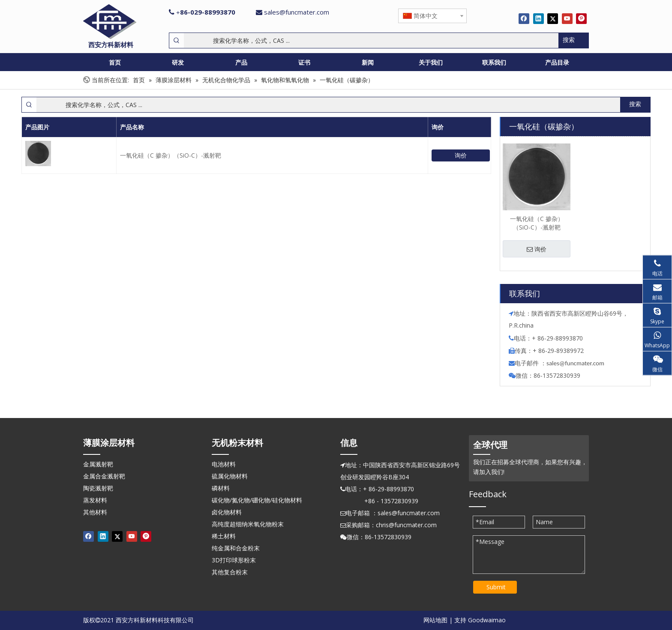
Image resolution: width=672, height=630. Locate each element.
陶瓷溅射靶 (98, 488)
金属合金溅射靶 (104, 476)
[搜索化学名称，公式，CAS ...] (371, 40)
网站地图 (435, 620)
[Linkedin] (538, 18)
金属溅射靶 (98, 464)
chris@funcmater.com (406, 525)
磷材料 (221, 488)
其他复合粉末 (230, 572)
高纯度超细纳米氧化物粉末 (248, 524)
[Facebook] (524, 18)
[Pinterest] (581, 18)
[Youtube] (567, 18)
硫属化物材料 (230, 476)
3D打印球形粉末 (234, 560)
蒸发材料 (95, 500)
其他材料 (95, 512)
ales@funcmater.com (577, 363)
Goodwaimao (487, 620)
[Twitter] (553, 18)
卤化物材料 (227, 512)
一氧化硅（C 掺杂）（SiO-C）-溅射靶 (171, 155)
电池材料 (224, 464)
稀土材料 (224, 536)
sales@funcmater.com (297, 12)
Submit (496, 587)
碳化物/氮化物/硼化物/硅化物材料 (257, 500)
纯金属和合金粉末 (236, 548)
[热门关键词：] (573, 40)
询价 (461, 155)
